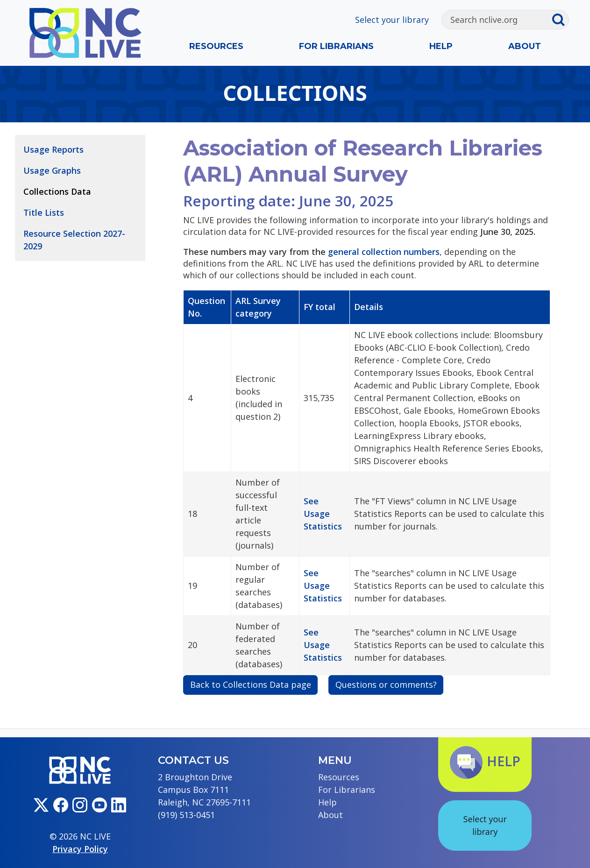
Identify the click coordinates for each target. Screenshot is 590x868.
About (525, 46)
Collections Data (57, 191)
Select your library (392, 20)
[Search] (497, 20)
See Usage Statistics (323, 514)
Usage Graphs (52, 170)
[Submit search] (560, 20)
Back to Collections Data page (251, 685)
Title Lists (44, 212)
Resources (216, 46)
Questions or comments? (386, 685)
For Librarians (336, 46)
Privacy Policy (80, 849)
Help (441, 46)
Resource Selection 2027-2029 (74, 240)
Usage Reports (53, 149)
